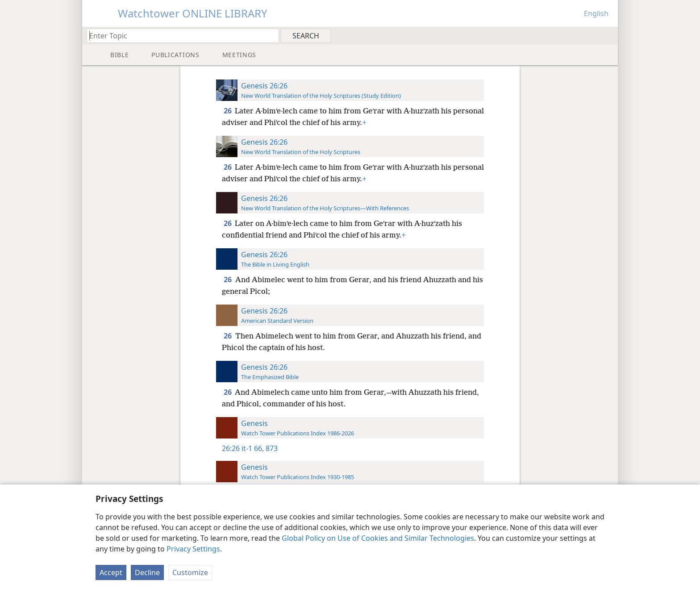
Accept (111, 572)
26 (228, 111)
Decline (147, 572)
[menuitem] (608, 35)
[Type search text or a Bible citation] (179, 36)
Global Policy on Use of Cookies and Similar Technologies (378, 538)
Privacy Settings (193, 549)
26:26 (231, 448)
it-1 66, (253, 448)
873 (271, 448)
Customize (190, 572)
